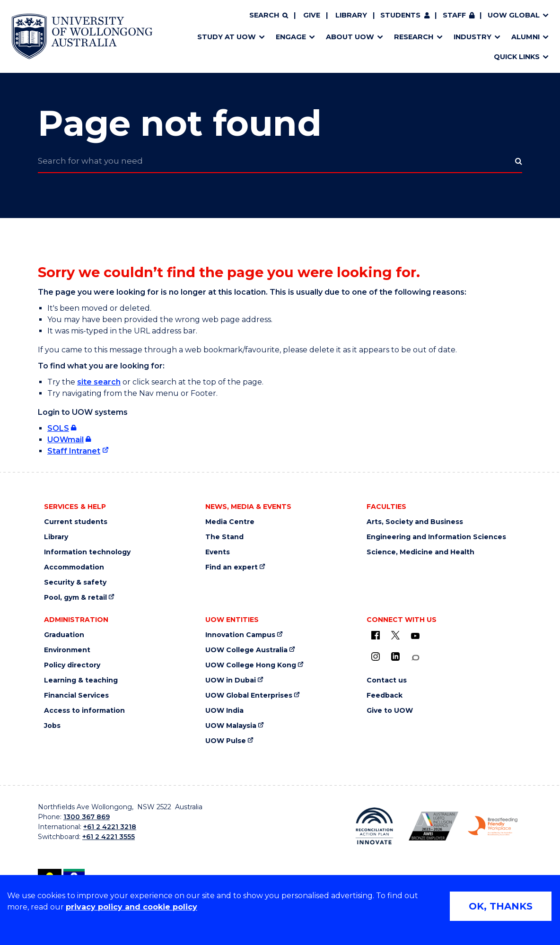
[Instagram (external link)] (376, 656)
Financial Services (76, 696)
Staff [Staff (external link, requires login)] (454, 20)
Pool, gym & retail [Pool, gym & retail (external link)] (75, 598)
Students (400, 20)
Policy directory (72, 665)
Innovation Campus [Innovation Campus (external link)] (240, 635)
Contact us (387, 680)
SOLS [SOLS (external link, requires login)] (58, 428)
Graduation (64, 635)
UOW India (224, 711)
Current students (76, 522)
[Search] (269, 21)
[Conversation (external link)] (415, 658)
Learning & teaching (81, 680)
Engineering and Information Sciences (436, 537)
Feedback (385, 696)
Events (218, 552)
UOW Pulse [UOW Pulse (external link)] (226, 741)
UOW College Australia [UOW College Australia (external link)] (246, 650)
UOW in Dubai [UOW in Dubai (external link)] (231, 680)
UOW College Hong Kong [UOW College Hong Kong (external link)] (251, 665)
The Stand (224, 537)
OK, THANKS (501, 906)
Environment (67, 650)
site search (99, 382)
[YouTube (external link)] (415, 636)
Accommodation (74, 567)
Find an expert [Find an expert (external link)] (232, 567)
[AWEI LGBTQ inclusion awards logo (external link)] (433, 826)
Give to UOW (390, 711)
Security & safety (75, 582)
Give (312, 20)
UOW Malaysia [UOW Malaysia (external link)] (231, 726)
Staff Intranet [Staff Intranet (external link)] (74, 451)
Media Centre (230, 522)
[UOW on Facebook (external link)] (376, 635)
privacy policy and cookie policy (131, 907)
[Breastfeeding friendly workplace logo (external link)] (493, 826)
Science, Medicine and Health (420, 552)
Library (351, 20)
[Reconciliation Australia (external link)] (374, 826)
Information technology (87, 552)
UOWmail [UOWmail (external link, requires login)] (66, 440)
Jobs (52, 726)
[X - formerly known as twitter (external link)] (395, 635)
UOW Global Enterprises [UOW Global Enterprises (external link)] (249, 696)
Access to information (84, 711)
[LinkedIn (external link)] (395, 656)
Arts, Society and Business (415, 522)
